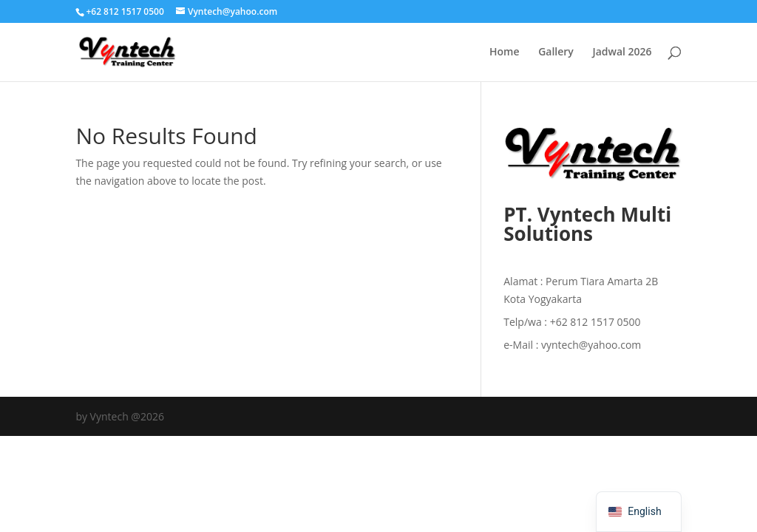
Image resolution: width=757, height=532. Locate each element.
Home (505, 52)
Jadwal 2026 (622, 52)
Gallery (556, 52)
